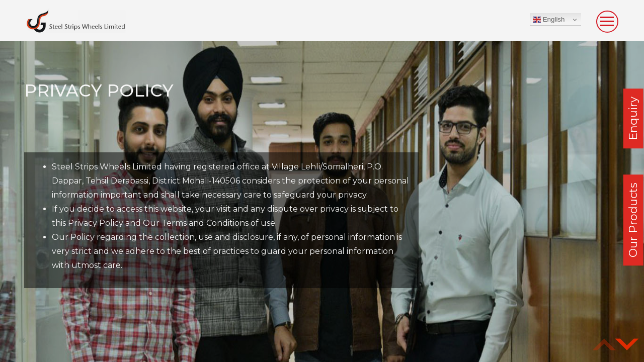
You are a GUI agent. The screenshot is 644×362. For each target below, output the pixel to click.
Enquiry (633, 118)
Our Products (633, 220)
